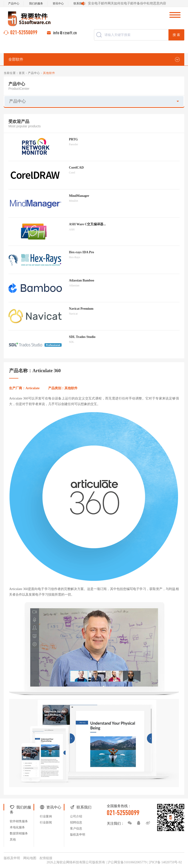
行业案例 (46, 816)
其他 (13, 839)
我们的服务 (36, 3)
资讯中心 (58, 3)
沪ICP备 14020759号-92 (165, 862)
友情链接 (46, 858)
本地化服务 (17, 827)
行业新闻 (46, 822)
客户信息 (76, 828)
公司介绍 (76, 816)
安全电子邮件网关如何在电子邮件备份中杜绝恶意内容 (127, 3)
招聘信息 (76, 822)
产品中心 (14, 3)
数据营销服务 (19, 833)
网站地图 (30, 858)
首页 (22, 73)
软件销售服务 (19, 821)
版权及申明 (78, 835)
